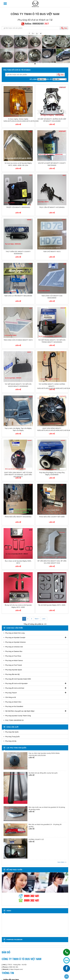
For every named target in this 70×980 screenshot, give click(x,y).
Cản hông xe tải (11, 697)
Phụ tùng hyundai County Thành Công (18, 716)
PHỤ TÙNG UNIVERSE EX (14, 720)
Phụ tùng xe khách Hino (13, 702)
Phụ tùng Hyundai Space (14, 670)
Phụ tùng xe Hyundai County (15, 637)
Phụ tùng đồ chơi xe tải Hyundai (16, 683)
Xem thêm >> (62, 862)
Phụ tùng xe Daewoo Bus (14, 651)
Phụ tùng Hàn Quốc (12, 732)
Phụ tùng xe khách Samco (14, 660)
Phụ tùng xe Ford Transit (14, 665)
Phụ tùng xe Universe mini (14, 647)
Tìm (66, 28)
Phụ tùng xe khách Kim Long (15, 633)
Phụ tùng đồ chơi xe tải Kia (14, 688)
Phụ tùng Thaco (11, 693)
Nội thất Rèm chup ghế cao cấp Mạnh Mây (19, 711)
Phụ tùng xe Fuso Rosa (13, 656)
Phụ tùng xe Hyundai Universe (15, 642)
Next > (37, 619)
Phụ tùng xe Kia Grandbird (14, 706)
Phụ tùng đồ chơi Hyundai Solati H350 (18, 679)
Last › (44, 619)
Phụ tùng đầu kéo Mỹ (12, 674)
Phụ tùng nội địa (11, 741)
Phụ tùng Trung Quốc (12, 737)
